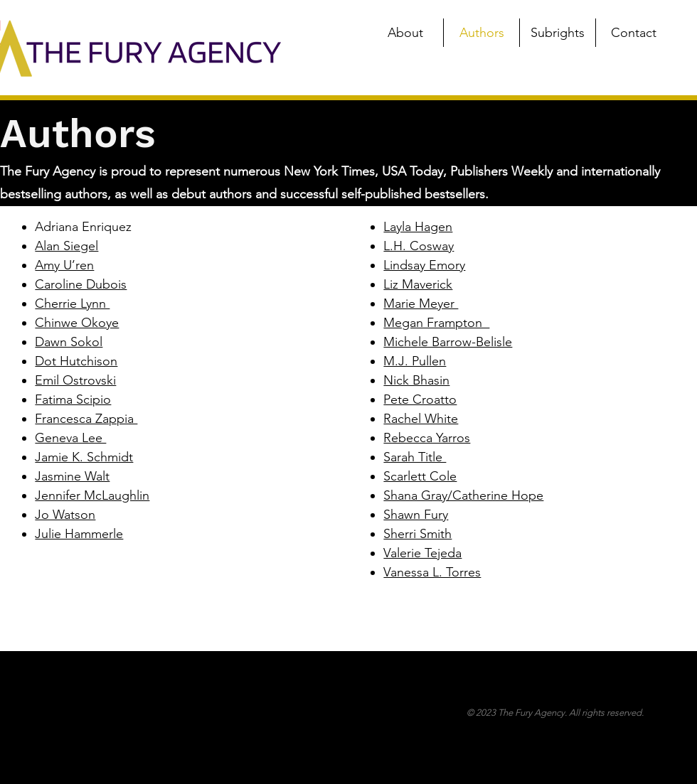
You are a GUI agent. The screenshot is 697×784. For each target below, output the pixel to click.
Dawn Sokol (69, 342)
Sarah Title (415, 457)
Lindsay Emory (424, 265)
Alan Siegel (66, 246)
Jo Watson (65, 515)
